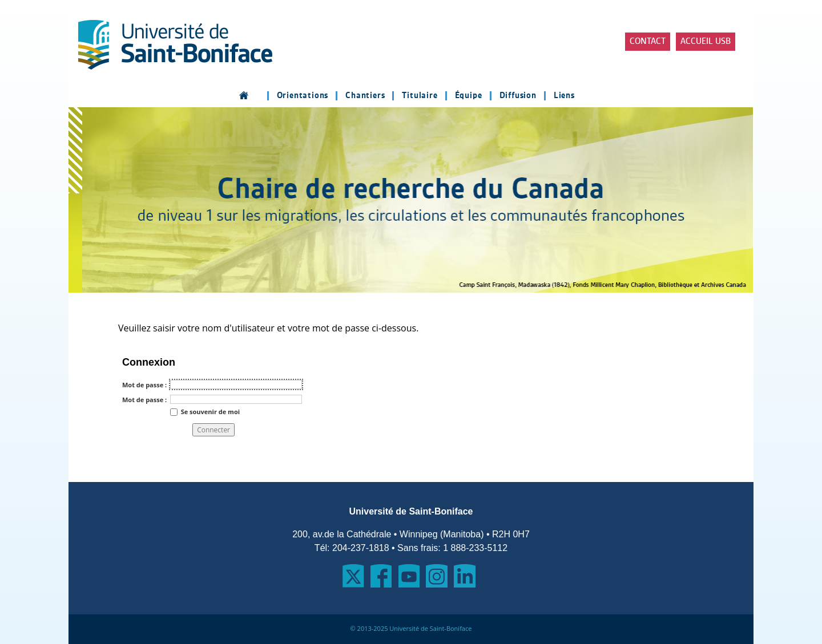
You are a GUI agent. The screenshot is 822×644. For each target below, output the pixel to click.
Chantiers (365, 96)
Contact (648, 42)
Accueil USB (706, 42)
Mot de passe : (144, 385)
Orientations (303, 96)
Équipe (469, 96)
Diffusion (518, 96)
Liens (564, 96)
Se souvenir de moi (210, 411)
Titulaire (420, 96)
